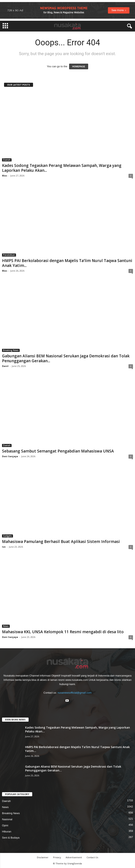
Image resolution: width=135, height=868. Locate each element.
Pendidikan (9, 255)
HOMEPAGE (79, 66)
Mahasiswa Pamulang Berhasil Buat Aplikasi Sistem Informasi (61, 542)
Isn (4, 547)
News (6, 626)
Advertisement (74, 857)
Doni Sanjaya (10, 456)
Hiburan (7, 832)
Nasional (7, 819)
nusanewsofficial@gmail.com (75, 693)
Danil (5, 366)
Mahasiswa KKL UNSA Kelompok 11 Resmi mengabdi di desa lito (63, 632)
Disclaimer (43, 857)
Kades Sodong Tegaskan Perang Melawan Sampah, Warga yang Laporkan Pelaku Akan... (62, 168)
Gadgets (7, 536)
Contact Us (92, 857)
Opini (5, 825)
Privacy (57, 857)
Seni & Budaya (11, 838)
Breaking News (11, 350)
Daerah (7, 160)
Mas (5, 176)
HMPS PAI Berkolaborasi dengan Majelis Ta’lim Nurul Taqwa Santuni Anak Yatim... (67, 263)
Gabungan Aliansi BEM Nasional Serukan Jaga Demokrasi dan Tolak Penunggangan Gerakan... (66, 358)
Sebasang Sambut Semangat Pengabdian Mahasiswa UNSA (58, 451)
